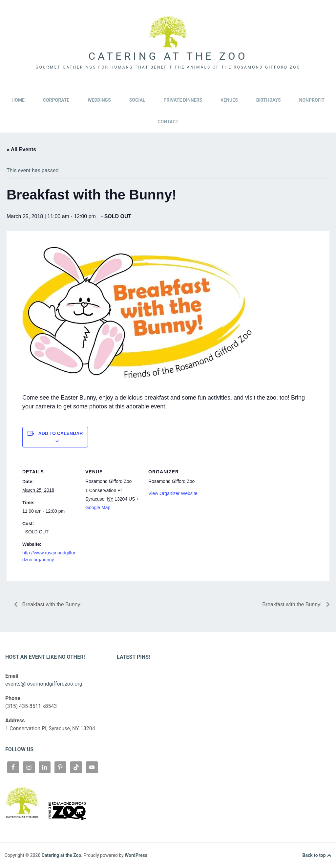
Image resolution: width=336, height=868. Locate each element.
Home (18, 100)
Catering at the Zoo (168, 56)
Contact (168, 122)
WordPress (136, 855)
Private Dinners (183, 100)
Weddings (99, 100)
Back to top (317, 856)
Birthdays (269, 100)
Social (137, 100)
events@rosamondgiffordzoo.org (44, 684)
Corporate (56, 100)
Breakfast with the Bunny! (51, 604)
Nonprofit (312, 100)
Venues (229, 100)
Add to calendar (61, 433)
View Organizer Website (173, 493)
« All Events (21, 149)
